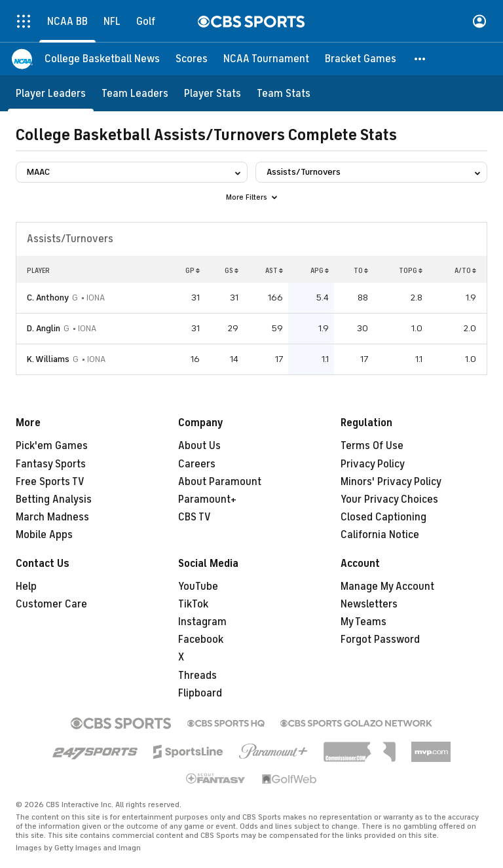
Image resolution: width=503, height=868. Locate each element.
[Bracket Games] (361, 59)
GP (193, 270)
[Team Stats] (284, 93)
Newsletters (369, 604)
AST (274, 270)
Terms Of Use (372, 446)
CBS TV (195, 517)
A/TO (465, 270)
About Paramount (220, 482)
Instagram (202, 622)
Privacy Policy (373, 464)
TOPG (411, 270)
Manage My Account (387, 587)
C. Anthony (48, 298)
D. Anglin (44, 328)
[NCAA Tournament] (266, 59)
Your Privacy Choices (389, 499)
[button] (420, 59)
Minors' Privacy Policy (391, 482)
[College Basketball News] (102, 59)
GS (232, 270)
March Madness (52, 517)
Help (26, 587)
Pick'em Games (52, 446)
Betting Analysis (54, 499)
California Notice (380, 535)
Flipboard (200, 693)
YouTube (198, 587)
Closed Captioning (383, 517)
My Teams (363, 622)
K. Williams (48, 359)
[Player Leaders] (51, 93)
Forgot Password (380, 640)
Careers (197, 464)
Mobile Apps (44, 535)
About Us (199, 446)
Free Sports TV (50, 482)
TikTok (193, 604)
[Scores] (192, 59)
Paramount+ (207, 499)
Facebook (201, 640)
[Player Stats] (213, 93)
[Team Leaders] (135, 93)
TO (361, 270)
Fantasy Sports (51, 464)
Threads (197, 676)
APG (320, 270)
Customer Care (51, 604)
